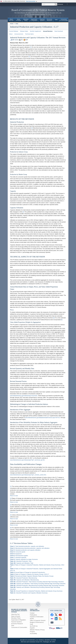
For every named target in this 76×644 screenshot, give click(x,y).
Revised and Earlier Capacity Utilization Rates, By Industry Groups (32, 576)
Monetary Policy (16, 618)
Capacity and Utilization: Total (22, 563)
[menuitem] (11, 20)
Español (32, 628)
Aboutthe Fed (11, 20)
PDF (13, 40)
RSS (21, 40)
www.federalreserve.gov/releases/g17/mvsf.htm (24, 396)
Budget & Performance (37, 622)
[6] (62, 320)
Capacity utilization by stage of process (24, 559)
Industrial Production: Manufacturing (24, 578)
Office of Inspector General (38, 620)
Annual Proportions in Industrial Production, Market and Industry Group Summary (36, 591)
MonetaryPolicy (26, 20)
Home (12, 24)
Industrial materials (18, 558)
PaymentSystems (42, 20)
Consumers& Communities (64, 20)
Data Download (59, 31)
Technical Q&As (29, 34)
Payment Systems (17, 622)
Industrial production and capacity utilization (25, 550)
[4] (23, 212)
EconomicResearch (50, 20)
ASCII (16, 40)
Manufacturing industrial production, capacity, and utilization (30, 548)
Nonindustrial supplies (19, 556)
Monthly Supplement (35, 31)
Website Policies (35, 630)
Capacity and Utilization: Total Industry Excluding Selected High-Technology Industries (38, 584)
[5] (54, 318)
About (11, 34)
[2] (29, 56)
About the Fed (15, 614)
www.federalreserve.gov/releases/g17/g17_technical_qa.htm (27, 460)
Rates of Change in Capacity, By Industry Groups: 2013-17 (30, 574)
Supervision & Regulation (19, 620)
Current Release (14, 31)
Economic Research (17, 624)
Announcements (19, 34)
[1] (31, 47)
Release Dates (24, 31)
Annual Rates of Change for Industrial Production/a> (28, 572)
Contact (32, 613)
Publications (33, 615)
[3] (32, 128)
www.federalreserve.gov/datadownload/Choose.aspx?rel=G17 (43, 418)
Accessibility (33, 634)
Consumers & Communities (19, 627)
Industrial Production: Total (21, 561)
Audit (31, 624)
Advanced (60, 4)
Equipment (16, 554)
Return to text (14, 496)
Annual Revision (48, 31)
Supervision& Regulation (34, 20)
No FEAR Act (34, 626)
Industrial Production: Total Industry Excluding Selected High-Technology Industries (37, 582)
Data (56, 20)
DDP (26, 40)
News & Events (16, 616)
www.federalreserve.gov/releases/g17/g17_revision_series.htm (28, 475)
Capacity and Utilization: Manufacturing (24, 580)
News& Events (19, 20)
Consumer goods (18, 552)
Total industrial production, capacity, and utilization (27, 546)
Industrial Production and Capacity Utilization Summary (29, 593)
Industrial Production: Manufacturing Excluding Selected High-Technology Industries (37, 585)
